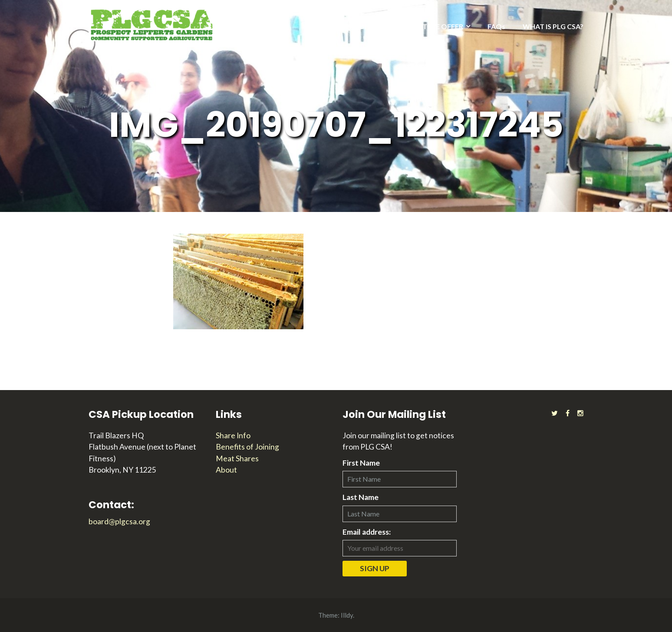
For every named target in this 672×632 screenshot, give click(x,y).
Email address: (367, 532)
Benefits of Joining (247, 447)
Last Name (361, 497)
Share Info (233, 435)
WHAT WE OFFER (434, 26)
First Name (361, 463)
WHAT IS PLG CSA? (553, 26)
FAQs (496, 26)
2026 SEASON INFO (357, 26)
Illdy (347, 615)
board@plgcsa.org (119, 521)
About (226, 470)
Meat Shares (237, 458)
